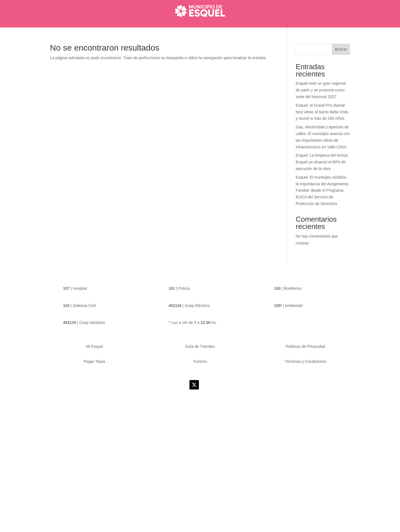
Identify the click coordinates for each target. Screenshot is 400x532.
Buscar (341, 60)
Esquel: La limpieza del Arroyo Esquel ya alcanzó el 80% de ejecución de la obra (322, 173)
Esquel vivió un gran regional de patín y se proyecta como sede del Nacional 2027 (321, 101)
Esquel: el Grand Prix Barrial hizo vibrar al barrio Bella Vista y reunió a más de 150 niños (322, 123)
